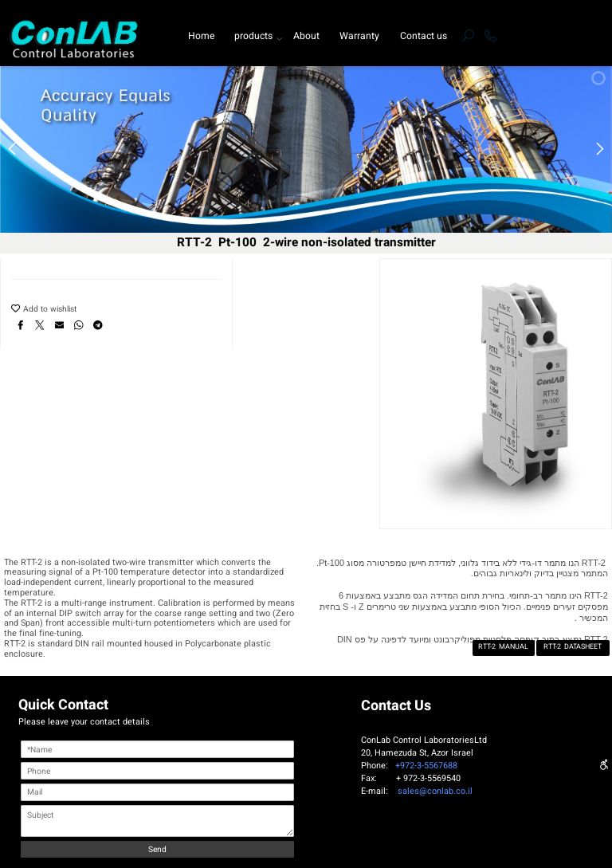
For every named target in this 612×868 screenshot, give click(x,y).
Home (201, 36)
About (306, 36)
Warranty (359, 36)
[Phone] (490, 36)
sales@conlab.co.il (435, 791)
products (256, 36)
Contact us (424, 36)
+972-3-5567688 (424, 766)
